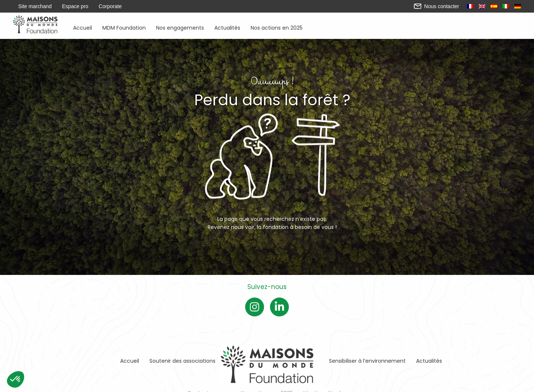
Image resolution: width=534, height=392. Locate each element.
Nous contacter (436, 6)
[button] (16, 379)
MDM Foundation (124, 27)
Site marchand (35, 6)
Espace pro (75, 6)
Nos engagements (180, 27)
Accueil (83, 27)
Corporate (110, 6)
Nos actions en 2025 (277, 27)
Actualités (227, 27)
